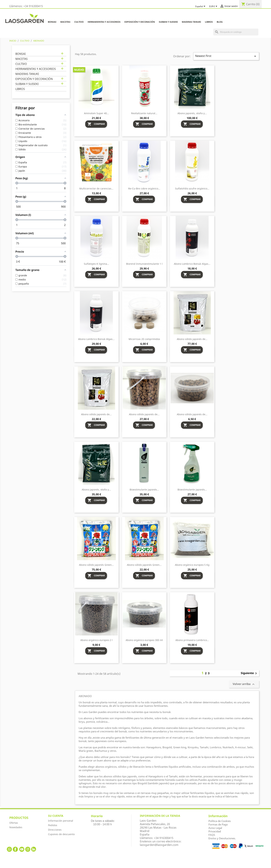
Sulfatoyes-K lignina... (96, 264)
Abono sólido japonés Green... (96, 565)
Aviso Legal (215, 828)
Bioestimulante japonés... (144, 490)
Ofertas (14, 823)
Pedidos (53, 825)
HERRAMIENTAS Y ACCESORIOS (104, 22)
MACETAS (65, 22)
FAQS (212, 835)
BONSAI (52, 22)
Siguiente (249, 673)
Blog (220, 22)
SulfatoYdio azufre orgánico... (192, 188)
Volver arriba (244, 684)
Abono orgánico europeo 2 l (96, 640)
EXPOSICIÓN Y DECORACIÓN (140, 22)
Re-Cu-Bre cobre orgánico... (144, 188)
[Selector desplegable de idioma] (201, 6)
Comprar (96, 124)
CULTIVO (79, 22)
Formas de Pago (218, 824)
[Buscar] (236, 32)
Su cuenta (56, 816)
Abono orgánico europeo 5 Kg (192, 565)
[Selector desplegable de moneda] (214, 6)
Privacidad (215, 831)
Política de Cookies (220, 821)
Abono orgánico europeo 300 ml (144, 640)
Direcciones (55, 830)
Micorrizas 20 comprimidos (144, 339)
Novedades (16, 827)
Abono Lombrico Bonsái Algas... (192, 264)
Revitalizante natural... (144, 113)
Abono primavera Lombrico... (192, 640)
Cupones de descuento (61, 834)
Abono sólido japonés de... (192, 339)
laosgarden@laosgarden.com (159, 845)
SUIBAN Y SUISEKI (168, 22)
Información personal (61, 821)
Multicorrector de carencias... (96, 188)
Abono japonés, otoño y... (192, 113)
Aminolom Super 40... (96, 113)
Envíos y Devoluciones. (222, 838)
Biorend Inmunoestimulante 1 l (144, 264)
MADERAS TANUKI (191, 22)
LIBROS (209, 22)
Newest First (226, 56)
